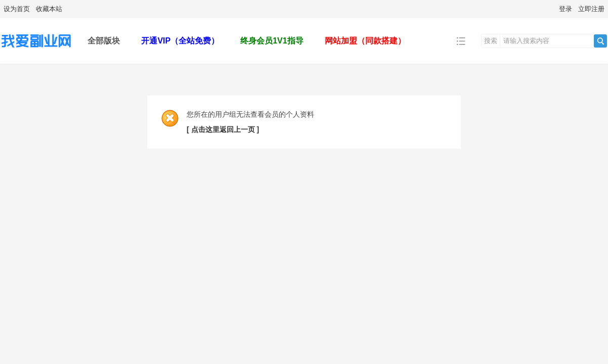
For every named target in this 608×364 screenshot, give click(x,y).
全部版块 (104, 41)
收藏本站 (49, 9)
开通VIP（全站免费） (180, 41)
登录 (566, 9)
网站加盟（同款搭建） (365, 41)
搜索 (491, 41)
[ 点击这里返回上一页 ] (223, 129)
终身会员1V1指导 (272, 41)
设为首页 (17, 9)
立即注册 (591, 9)
